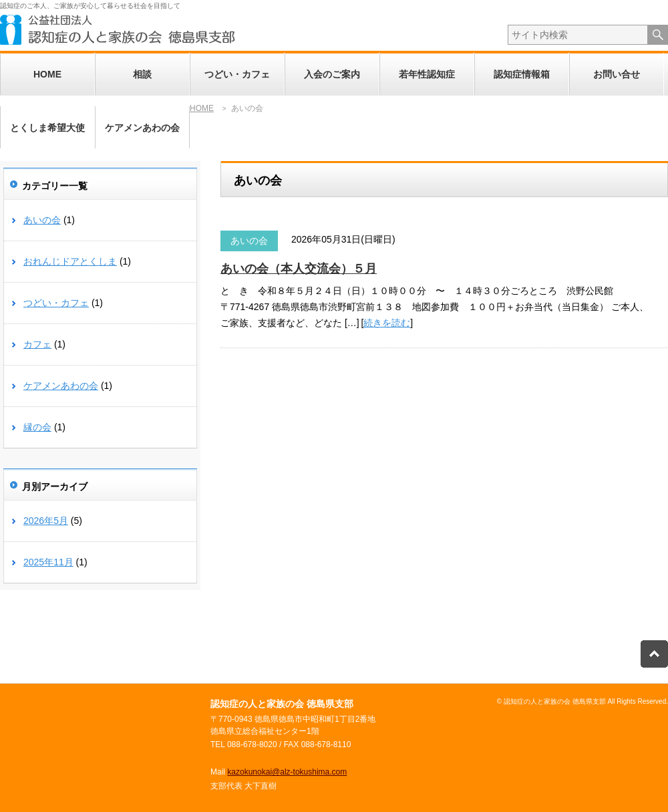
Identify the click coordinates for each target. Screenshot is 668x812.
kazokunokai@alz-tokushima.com (287, 772)
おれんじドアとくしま (70, 261)
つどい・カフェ (237, 74)
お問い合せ (617, 74)
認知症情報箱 (522, 74)
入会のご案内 (332, 74)
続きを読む (387, 323)
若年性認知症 (427, 74)
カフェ (37, 344)
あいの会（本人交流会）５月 (299, 269)
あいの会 (249, 241)
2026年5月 (46, 521)
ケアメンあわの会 (142, 128)
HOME (47, 74)
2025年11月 (48, 562)
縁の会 (37, 427)
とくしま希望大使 (47, 128)
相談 (142, 74)
